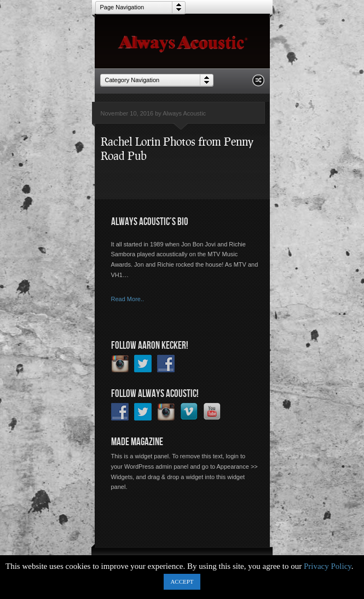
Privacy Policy (328, 566)
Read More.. (128, 299)
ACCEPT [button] (182, 581)
